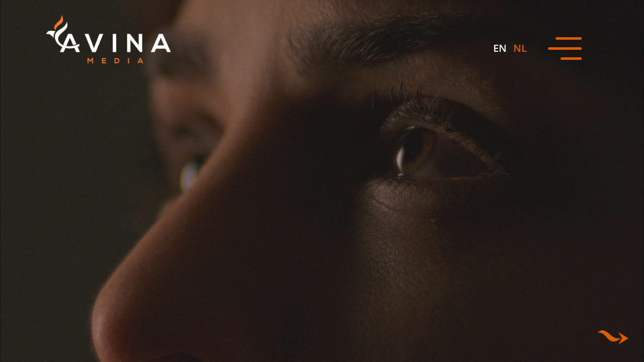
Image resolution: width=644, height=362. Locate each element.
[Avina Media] (109, 39)
